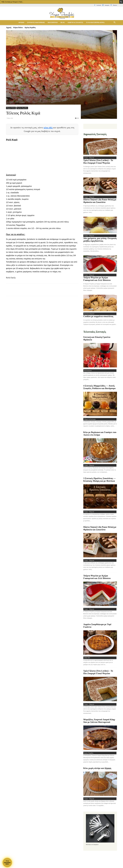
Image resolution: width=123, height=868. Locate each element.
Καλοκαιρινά (87, 373)
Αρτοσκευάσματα (89, 316)
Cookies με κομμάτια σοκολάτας (98, 318)
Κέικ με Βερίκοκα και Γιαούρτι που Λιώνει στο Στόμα (100, 436)
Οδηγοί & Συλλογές (75, 23)
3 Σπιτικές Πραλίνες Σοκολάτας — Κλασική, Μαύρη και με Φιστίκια (99, 483)
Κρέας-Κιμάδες (22, 108)
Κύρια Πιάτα (18, 27)
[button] (114, 23)
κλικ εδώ (48, 128)
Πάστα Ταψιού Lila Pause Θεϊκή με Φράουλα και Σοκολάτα (100, 202)
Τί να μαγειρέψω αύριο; (95, 23)
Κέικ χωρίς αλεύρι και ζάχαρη (97, 774)
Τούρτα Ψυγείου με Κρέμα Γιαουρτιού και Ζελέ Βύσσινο (97, 280)
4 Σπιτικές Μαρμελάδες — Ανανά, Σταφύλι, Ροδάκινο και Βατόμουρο (99, 389)
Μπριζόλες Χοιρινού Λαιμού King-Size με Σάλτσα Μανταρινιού (99, 726)
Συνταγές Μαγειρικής (36, 23)
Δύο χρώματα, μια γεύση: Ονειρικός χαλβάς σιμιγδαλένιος (100, 241)
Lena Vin (86, 662)
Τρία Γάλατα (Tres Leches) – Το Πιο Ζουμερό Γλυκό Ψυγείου (98, 162)
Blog (63, 23)
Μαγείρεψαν (53, 23)
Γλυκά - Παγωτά (88, 158)
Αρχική (21, 23)
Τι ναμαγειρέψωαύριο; (7, 862)
